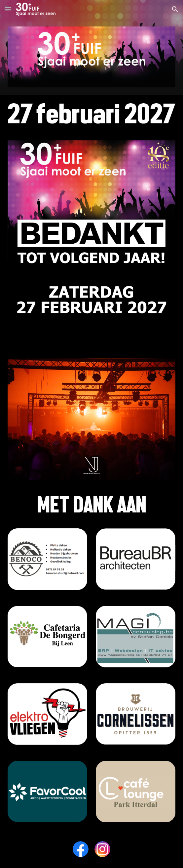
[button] (8, 9)
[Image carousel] (91, 419)
